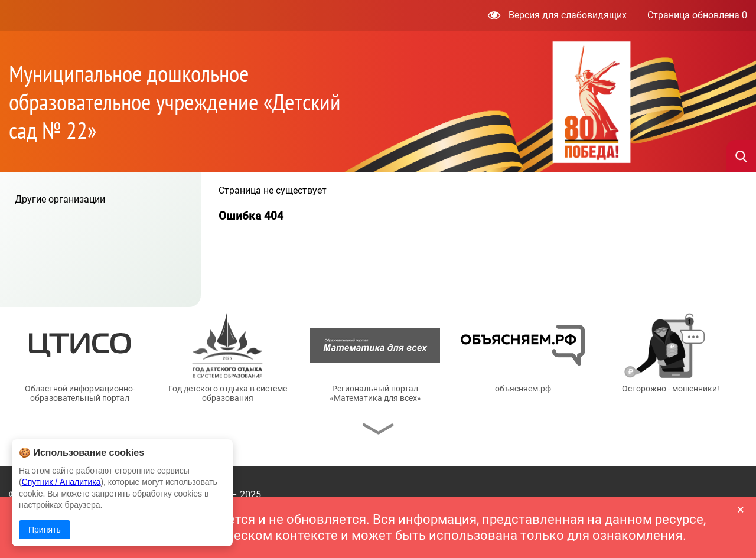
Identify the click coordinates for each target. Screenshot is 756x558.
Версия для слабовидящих (557, 15)
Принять (45, 530)
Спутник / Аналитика (61, 482)
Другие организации (60, 199)
